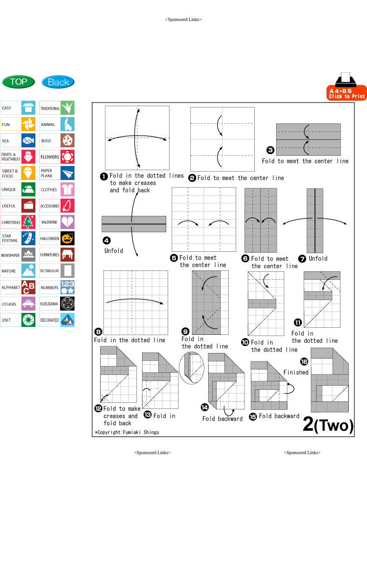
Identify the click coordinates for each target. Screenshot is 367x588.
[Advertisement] (183, 43)
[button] (152, 570)
